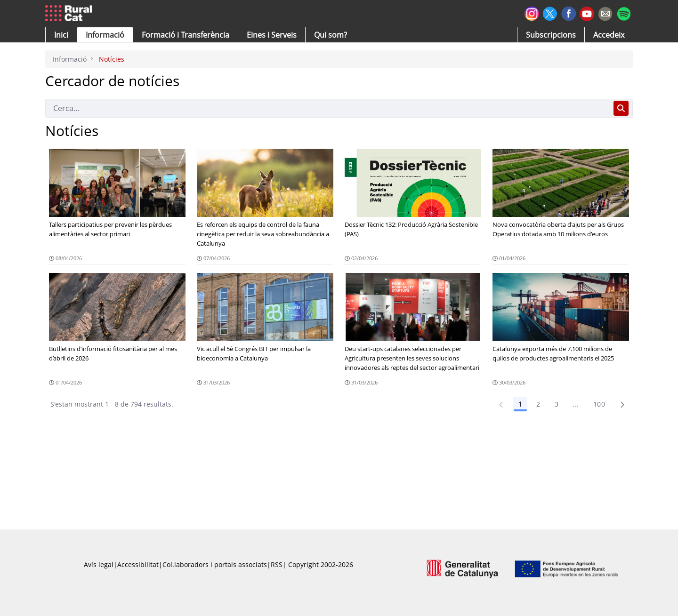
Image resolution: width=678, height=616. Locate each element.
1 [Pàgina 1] (520, 404)
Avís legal (99, 564)
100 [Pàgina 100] (599, 404)
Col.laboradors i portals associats (215, 564)
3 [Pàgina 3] (557, 404)
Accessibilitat (138, 564)
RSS (277, 564)
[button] (61, 35)
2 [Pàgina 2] (538, 404)
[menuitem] (186, 35)
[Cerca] (327, 108)
